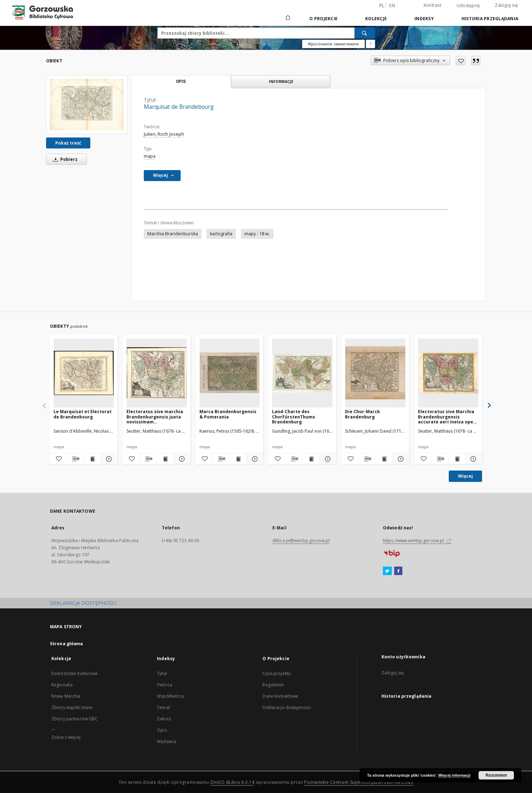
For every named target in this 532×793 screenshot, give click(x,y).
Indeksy (424, 19)
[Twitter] (387, 571)
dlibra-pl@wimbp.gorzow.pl (301, 541)
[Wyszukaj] (365, 33)
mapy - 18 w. (257, 234)
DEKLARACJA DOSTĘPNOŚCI (83, 603)
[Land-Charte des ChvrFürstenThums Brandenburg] (302, 373)
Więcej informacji (454, 775)
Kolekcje (376, 19)
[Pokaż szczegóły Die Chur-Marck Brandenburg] (400, 459)
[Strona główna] (287, 18)
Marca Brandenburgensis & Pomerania (228, 414)
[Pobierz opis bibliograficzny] (75, 459)
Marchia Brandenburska (173, 234)
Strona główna (67, 644)
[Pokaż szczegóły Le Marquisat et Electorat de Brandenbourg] (108, 459)
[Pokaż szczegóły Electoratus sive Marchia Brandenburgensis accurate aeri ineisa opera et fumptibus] (473, 459)
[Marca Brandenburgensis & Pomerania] (230, 373)
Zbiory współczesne (72, 707)
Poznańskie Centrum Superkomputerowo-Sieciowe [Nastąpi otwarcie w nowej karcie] (359, 782)
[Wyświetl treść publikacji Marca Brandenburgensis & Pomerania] (238, 459)
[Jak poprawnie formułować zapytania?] (370, 44)
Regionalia (62, 685)
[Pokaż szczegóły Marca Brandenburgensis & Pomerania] (254, 459)
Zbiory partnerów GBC (75, 719)
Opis (162, 730)
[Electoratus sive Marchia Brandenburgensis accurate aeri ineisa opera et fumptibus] (448, 373)
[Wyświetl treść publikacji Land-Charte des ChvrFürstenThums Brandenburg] (311, 459)
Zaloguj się (506, 5)
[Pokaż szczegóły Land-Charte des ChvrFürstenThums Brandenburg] (327, 459)
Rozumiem (496, 775)
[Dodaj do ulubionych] (461, 61)
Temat (163, 707)
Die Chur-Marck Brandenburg (363, 414)
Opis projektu (277, 673)
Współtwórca (170, 696)
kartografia (221, 234)
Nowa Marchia (66, 696)
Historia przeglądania (490, 19)
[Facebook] (398, 571)
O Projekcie (323, 19)
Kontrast (432, 5)
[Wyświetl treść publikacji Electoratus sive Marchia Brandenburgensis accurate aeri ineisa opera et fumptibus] (457, 459)
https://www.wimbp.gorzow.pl (417, 541)
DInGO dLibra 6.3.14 (233, 782)
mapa (150, 156)
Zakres (164, 719)
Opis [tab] (181, 81)
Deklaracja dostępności (287, 707)
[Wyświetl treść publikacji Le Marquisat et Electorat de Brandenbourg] (92, 459)
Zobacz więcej (66, 737)
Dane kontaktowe (280, 696)
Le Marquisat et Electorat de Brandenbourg (83, 414)
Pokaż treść (68, 143)
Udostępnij (468, 6)
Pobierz (64, 159)
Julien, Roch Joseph (164, 134)
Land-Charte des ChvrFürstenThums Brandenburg (294, 417)
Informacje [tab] (281, 81)
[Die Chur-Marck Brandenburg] (375, 373)
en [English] (392, 5)
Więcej (465, 476)
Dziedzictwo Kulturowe (75, 673)
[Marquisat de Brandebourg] (87, 104)
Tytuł (162, 673)
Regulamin (273, 685)
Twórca (165, 685)
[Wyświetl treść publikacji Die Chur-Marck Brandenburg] (384, 459)
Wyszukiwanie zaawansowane (333, 44)
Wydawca (167, 741)
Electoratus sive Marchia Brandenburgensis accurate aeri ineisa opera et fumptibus (448, 417)
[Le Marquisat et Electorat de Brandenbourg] (84, 373)
